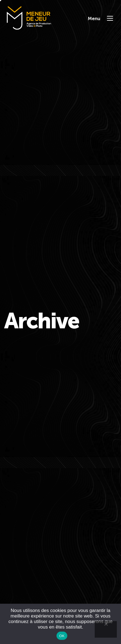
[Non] (106, 629)
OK (62, 636)
